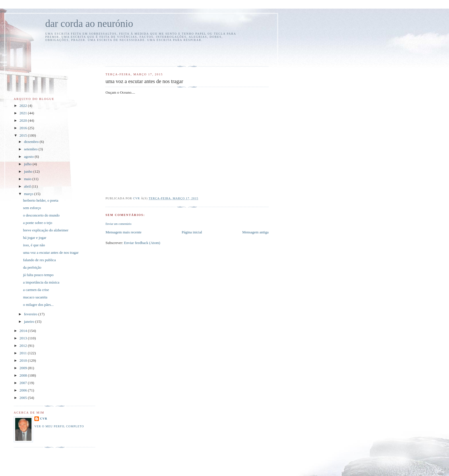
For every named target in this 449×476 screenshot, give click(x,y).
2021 (24, 113)
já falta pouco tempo (38, 275)
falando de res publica (39, 260)
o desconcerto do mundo (41, 215)
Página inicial (192, 232)
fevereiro (31, 314)
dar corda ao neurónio (89, 24)
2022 (24, 106)
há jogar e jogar (35, 238)
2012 (24, 346)
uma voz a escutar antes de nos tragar (51, 252)
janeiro (30, 321)
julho (28, 164)
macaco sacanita (35, 297)
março (29, 194)
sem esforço (32, 208)
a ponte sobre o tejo (38, 223)
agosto (29, 157)
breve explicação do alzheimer (46, 230)
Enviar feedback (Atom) (142, 243)
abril (28, 186)
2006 (24, 390)
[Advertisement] (139, 53)
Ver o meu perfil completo (59, 426)
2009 (24, 368)
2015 (24, 135)
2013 (24, 338)
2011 (24, 353)
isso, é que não (34, 245)
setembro (31, 149)
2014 (24, 331)
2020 (24, 120)
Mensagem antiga (255, 232)
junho (29, 171)
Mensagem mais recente (123, 232)
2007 (24, 383)
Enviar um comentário (118, 224)
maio (28, 179)
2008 (24, 375)
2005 (24, 398)
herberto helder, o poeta (41, 200)
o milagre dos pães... (38, 305)
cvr (44, 419)
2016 (24, 128)
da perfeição (32, 267)
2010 (24, 360)
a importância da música (41, 282)
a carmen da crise (36, 290)
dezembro (32, 142)
